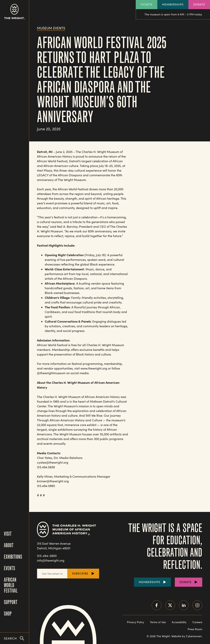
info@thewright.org (51, 560)
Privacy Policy (136, 622)
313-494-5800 (47, 556)
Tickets (147, 4)
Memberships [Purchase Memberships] (150, 582)
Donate (199, 4)
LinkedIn (184, 605)
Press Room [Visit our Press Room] (195, 629)
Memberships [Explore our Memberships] (173, 4)
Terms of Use (158, 622)
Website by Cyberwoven (186, 636)
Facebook (157, 605)
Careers (197, 622)
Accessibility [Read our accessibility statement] (179, 622)
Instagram (197, 605)
